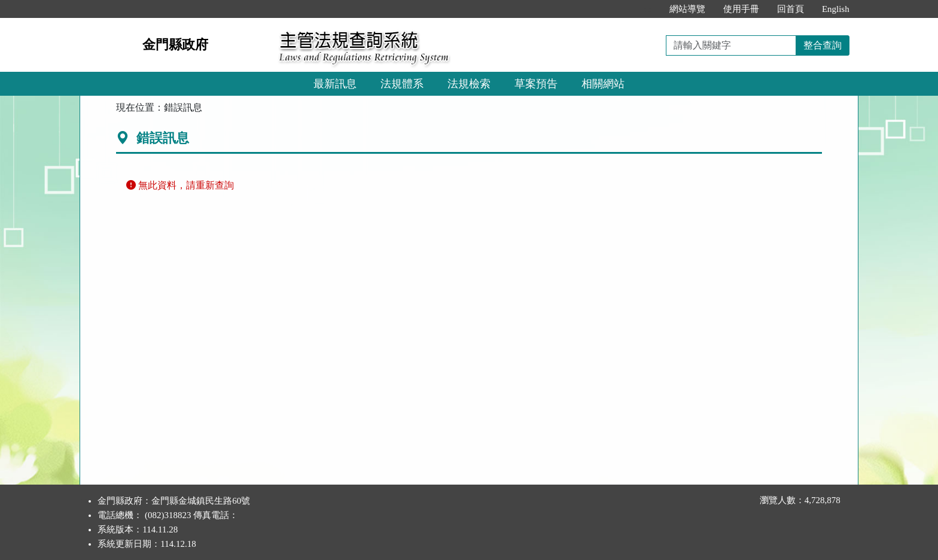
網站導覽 (687, 9)
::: (648, 9)
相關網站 (603, 84)
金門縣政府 (175, 45)
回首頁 (791, 9)
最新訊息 (335, 84)
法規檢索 (469, 84)
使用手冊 (741, 9)
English (836, 9)
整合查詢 (823, 45)
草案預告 (536, 84)
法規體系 (402, 84)
